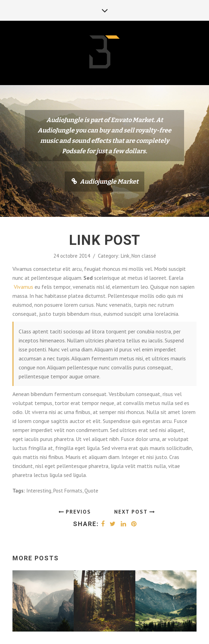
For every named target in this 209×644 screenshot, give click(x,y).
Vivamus (24, 287)
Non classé (144, 256)
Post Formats (68, 491)
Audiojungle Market (109, 182)
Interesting (39, 491)
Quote (91, 491)
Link (125, 256)
